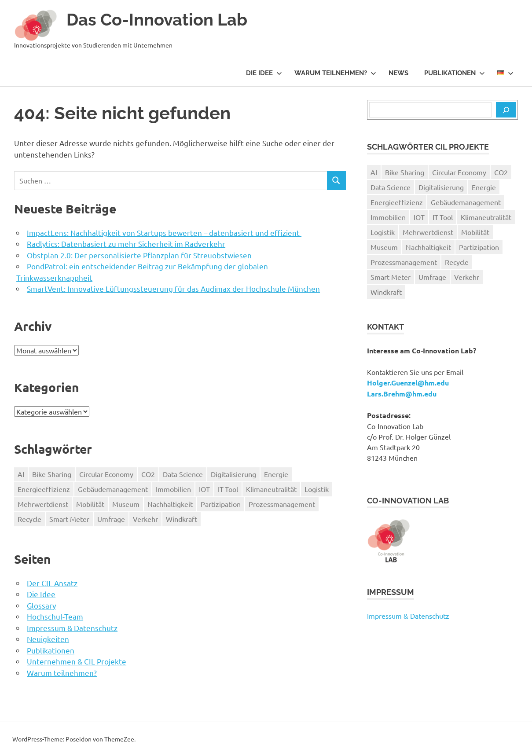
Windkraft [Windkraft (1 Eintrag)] (182, 519)
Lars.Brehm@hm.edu (402, 394)
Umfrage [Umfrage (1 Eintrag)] (111, 519)
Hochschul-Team (55, 616)
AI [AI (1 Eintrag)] (21, 474)
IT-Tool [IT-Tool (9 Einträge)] (228, 489)
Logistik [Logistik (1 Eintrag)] (317, 489)
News (398, 73)
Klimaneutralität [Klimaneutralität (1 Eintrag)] (271, 489)
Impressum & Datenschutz (72, 628)
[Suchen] (506, 110)
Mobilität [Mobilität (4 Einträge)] (90, 504)
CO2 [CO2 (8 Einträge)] (148, 474)
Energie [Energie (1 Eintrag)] (276, 474)
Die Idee (264, 73)
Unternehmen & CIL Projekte (77, 661)
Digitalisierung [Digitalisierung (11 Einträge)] (233, 474)
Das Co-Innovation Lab (157, 20)
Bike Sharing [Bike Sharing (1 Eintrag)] (52, 474)
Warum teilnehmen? (335, 73)
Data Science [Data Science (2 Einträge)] (183, 474)
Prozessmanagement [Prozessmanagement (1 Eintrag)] (282, 504)
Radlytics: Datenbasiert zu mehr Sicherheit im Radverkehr (126, 244)
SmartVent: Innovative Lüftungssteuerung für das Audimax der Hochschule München (173, 288)
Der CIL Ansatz (52, 583)
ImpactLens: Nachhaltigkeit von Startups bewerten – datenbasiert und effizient (164, 233)
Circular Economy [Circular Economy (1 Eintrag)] (106, 474)
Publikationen (455, 73)
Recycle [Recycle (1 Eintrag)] (29, 519)
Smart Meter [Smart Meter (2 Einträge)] (69, 519)
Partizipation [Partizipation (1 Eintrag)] (221, 504)
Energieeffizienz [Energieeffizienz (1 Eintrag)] (44, 489)
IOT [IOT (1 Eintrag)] (204, 489)
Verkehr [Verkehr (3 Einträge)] (145, 519)
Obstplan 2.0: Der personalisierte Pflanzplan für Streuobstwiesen (139, 255)
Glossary (41, 605)
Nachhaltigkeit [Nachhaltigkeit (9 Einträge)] (170, 504)
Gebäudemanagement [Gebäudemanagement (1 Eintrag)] (113, 489)
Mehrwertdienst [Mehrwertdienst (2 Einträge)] (43, 504)
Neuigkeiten (48, 639)
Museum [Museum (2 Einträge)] (126, 504)
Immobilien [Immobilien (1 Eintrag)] (173, 489)
